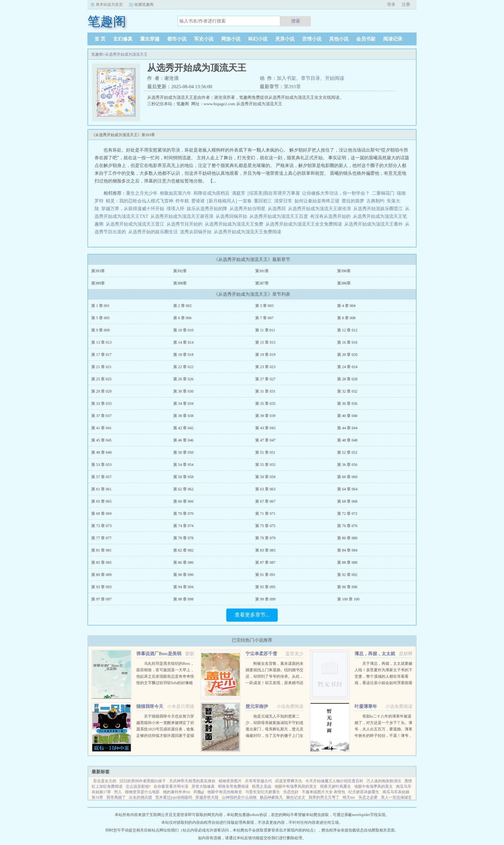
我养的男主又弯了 (324, 797)
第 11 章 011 (265, 330)
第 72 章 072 (347, 514)
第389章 (98, 283)
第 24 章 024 (347, 367)
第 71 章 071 (265, 514)
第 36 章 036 (347, 404)
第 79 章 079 (265, 538)
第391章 (262, 271)
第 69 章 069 (101, 514)
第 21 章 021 (101, 367)
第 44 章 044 (347, 428)
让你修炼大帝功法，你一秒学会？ (336, 193)
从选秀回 (278, 209)
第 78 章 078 (183, 538)
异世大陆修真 (203, 786)
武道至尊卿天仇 (289, 781)
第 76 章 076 (347, 526)
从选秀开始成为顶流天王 (126, 54)
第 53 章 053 (101, 465)
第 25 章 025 (101, 379)
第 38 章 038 (183, 416)
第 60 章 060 (347, 477)
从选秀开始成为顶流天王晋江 (136, 224)
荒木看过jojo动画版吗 (174, 797)
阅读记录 (393, 39)
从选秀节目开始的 (186, 224)
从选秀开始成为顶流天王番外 (375, 224)
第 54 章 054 (183, 465)
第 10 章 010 (183, 330)
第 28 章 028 (347, 379)
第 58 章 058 (183, 477)
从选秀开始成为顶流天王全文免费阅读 (305, 224)
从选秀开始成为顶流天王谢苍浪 (183, 216)
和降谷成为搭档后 (212, 193)
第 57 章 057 (101, 477)
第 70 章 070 (183, 514)
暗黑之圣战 (262, 786)
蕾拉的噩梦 (353, 201)
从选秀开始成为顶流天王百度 (280, 216)
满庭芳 (239, 193)
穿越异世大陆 (207, 797)
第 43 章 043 (265, 428)
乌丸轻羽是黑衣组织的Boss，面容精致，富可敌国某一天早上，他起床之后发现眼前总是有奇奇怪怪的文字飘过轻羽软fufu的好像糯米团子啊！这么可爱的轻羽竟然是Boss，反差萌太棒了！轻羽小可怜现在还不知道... (165, 683)
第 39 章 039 (265, 416)
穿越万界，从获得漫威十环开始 (133, 209)
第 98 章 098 (183, 599)
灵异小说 (285, 39)
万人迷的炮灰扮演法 (384, 781)
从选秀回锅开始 (233, 216)
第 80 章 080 (347, 538)
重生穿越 (150, 39)
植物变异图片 (230, 781)
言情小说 (312, 39)
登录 (391, 4)
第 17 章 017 (101, 355)
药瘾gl (199, 792)
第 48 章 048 (347, 440)
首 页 (100, 39)
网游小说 (231, 39)
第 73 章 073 (101, 526)
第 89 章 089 (101, 575)
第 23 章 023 (265, 367)
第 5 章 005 (100, 318)
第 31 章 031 (265, 391)
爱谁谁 (198, 201)
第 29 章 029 (101, 391)
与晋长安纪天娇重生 (263, 792)
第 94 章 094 (183, 587)
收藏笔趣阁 (144, 5)
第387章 (262, 283)
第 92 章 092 (347, 575)
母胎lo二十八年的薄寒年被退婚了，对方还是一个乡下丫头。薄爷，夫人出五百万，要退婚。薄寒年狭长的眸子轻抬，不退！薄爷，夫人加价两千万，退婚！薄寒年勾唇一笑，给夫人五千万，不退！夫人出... (383, 736)
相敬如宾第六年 (175, 193)
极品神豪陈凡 (271, 797)
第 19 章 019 (265, 355)
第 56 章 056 (347, 465)
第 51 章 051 (265, 452)
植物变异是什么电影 (142, 792)
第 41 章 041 (101, 428)
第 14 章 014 (183, 342)
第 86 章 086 (183, 562)
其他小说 (339, 39)
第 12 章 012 (347, 330)
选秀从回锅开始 (197, 232)
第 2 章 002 (182, 306)
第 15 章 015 (265, 342)
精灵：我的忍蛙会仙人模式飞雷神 (139, 201)
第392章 (180, 271)
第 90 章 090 (183, 575)
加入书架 (286, 78)
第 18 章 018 (183, 355)
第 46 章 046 (183, 440)
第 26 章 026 (183, 379)
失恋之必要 (368, 797)
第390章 (344, 271)
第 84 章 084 (347, 550)
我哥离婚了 (116, 797)
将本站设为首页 (109, 5)
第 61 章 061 (101, 489)
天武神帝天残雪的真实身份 (192, 781)
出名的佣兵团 (140, 797)
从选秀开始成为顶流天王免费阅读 (249, 232)
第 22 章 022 (183, 367)
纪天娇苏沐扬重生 (364, 792)
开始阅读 (335, 78)
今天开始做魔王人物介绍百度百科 (334, 781)
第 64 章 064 (347, 489)
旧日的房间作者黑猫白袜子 (143, 781)
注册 (406, 4)
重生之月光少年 (142, 193)
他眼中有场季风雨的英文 (296, 786)
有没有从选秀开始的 (332, 216)
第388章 (180, 283)
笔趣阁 (97, 54)
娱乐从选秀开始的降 (208, 209)
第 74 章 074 (183, 526)
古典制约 (375, 201)
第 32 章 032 (347, 391)
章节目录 (310, 78)
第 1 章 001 (100, 306)
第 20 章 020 (347, 355)
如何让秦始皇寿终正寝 (317, 201)
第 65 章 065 (101, 501)
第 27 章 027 (265, 379)
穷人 (118, 792)
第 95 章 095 (265, 587)
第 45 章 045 (101, 440)
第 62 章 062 (183, 489)
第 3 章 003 (264, 306)
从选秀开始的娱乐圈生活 (154, 232)
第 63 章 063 (265, 489)
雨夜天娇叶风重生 (336, 786)
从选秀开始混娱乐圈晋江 (379, 209)
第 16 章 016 (347, 342)
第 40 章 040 (347, 416)
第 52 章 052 (347, 452)
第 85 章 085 (101, 562)
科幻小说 (258, 39)
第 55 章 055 (265, 465)
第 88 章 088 (347, 562)
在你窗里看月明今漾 (171, 786)
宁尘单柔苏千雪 (261, 654)
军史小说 (204, 39)
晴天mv (349, 797)
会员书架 (366, 39)
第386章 (344, 283)
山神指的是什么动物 (239, 797)
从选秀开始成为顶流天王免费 (235, 224)
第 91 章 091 (265, 575)
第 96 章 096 (347, 587)
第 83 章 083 (265, 550)
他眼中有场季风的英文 (373, 786)
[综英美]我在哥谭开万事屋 (274, 193)
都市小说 (177, 39)
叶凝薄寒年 (366, 706)
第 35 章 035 (265, 404)
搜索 (296, 21)
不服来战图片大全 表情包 (324, 792)
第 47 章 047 (265, 440)
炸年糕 (182, 201)
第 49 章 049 (101, 452)
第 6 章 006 (182, 318)
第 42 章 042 (183, 428)
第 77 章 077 (101, 538)
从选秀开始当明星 (249, 209)
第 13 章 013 (101, 342)
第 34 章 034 (183, 404)
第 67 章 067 (265, 501)
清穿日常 (283, 201)
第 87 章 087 (265, 562)
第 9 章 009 (100, 330)
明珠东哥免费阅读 (233, 786)
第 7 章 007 (264, 318)
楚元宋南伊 (257, 706)
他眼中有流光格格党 (225, 792)
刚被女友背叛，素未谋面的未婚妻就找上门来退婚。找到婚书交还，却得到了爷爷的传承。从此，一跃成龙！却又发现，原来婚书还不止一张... (274, 676)
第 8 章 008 (346, 318)
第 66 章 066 (183, 501)
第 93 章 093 (101, 587)
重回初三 (263, 201)
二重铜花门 (383, 193)
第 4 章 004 (346, 306)
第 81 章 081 (101, 550)
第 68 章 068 (347, 501)
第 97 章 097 (101, 599)
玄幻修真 (123, 39)
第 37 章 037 (101, 416)
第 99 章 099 (265, 599)
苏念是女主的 (105, 781)
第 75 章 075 (265, 526)
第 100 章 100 (348, 599)
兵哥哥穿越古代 (258, 781)
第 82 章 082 (183, 550)
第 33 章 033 (101, 404)
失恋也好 (291, 792)
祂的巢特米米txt (177, 792)
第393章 (292, 87)
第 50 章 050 (183, 452)
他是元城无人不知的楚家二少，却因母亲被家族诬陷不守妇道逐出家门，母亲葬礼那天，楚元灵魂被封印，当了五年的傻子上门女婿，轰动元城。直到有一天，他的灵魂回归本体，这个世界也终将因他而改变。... (274, 736)
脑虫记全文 (296, 797)
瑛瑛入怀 (175, 209)
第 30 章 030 (183, 391)
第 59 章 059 (265, 477)
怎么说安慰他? (138, 786)
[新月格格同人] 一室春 (229, 201)
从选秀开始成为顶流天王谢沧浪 (321, 209)
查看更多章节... (252, 615)
